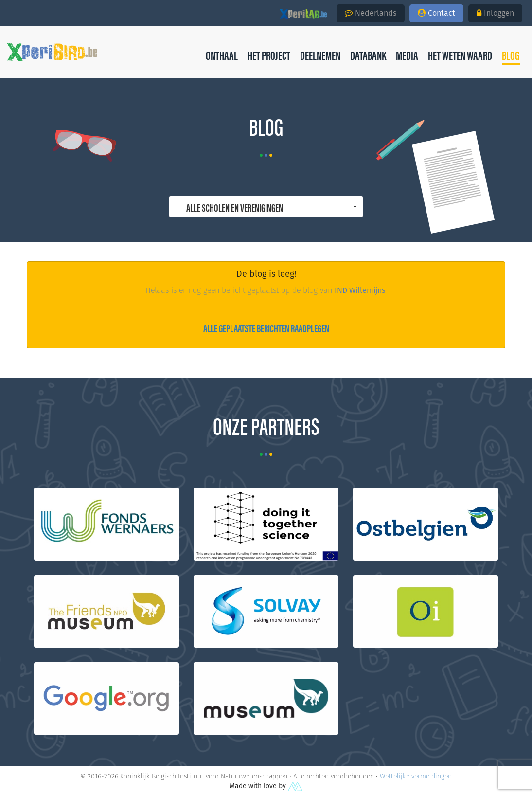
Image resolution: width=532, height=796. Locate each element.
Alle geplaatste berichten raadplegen (266, 328)
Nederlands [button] (371, 13)
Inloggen (495, 13)
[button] (511, 55)
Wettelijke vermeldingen (416, 776)
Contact (436, 13)
